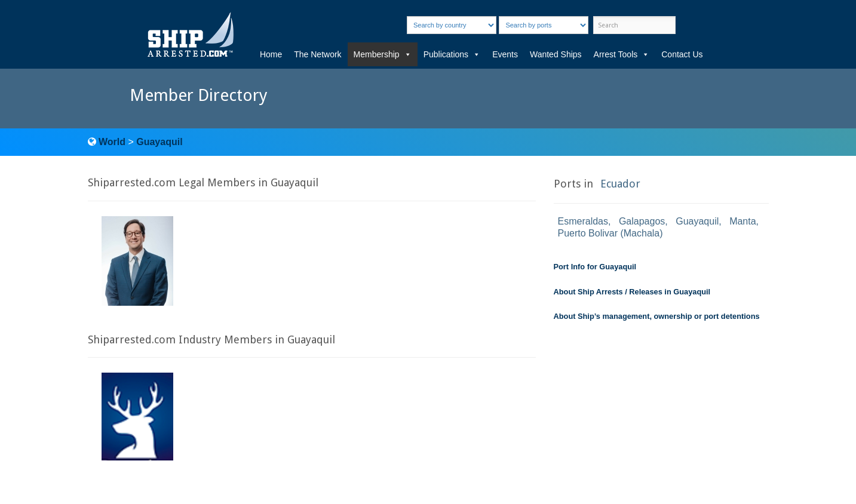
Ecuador (620, 184)
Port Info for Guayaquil (595, 267)
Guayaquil (159, 142)
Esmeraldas (583, 221)
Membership (383, 54)
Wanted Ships (556, 54)
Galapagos (642, 221)
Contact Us (682, 54)
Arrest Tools (622, 54)
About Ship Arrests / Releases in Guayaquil (632, 292)
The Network (317, 54)
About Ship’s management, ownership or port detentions (657, 316)
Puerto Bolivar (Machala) (610, 233)
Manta (743, 221)
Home (271, 54)
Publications (452, 54)
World (112, 142)
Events (505, 54)
